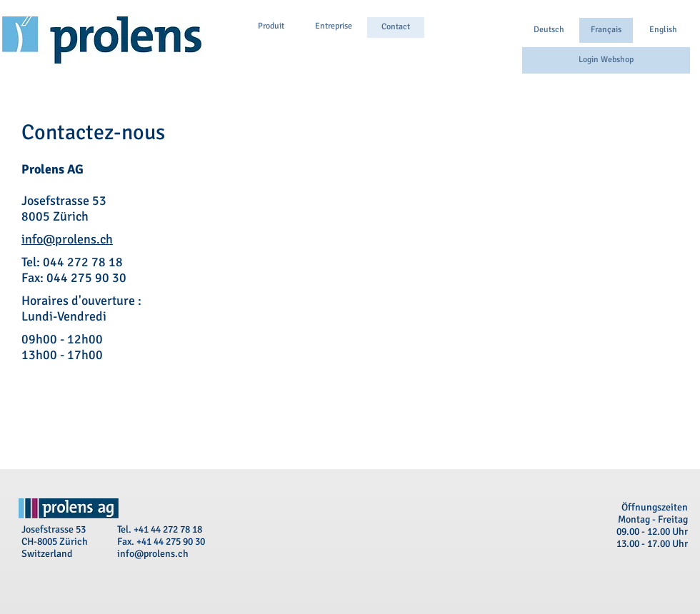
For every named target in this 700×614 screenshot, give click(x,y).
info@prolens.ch (67, 239)
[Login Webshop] (606, 60)
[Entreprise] (334, 27)
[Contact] (396, 27)
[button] (606, 30)
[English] (663, 30)
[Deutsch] (549, 30)
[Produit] (271, 27)
